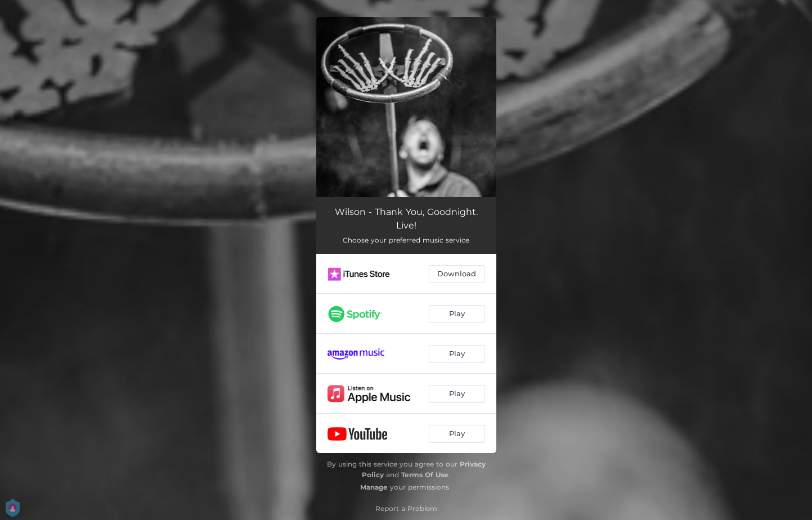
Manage (374, 487)
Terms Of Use (425, 475)
